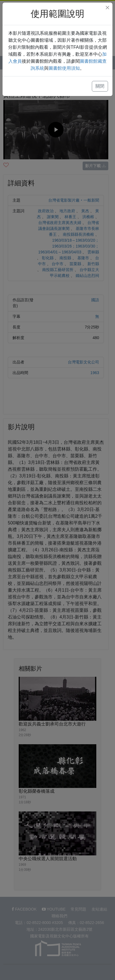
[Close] (107, 8)
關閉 (100, 86)
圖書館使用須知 (64, 68)
